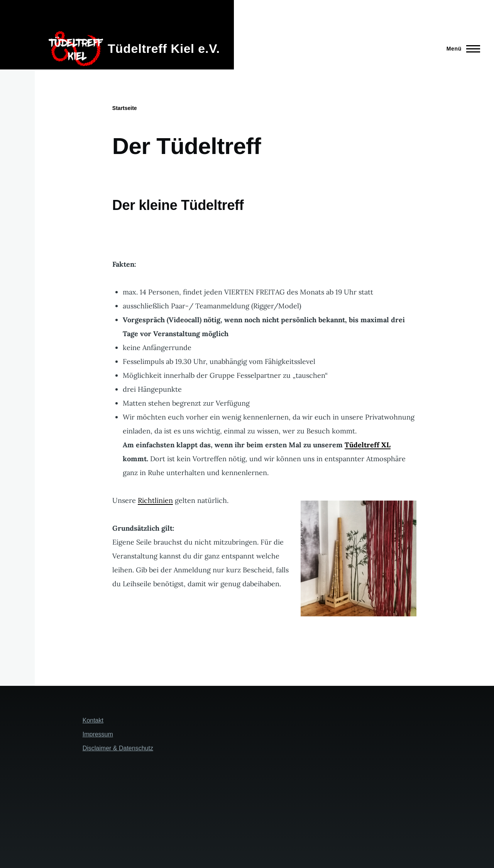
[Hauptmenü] (461, 49)
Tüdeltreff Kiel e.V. (164, 49)
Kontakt (93, 720)
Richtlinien (155, 500)
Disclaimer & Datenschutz (118, 748)
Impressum (98, 734)
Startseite (125, 108)
